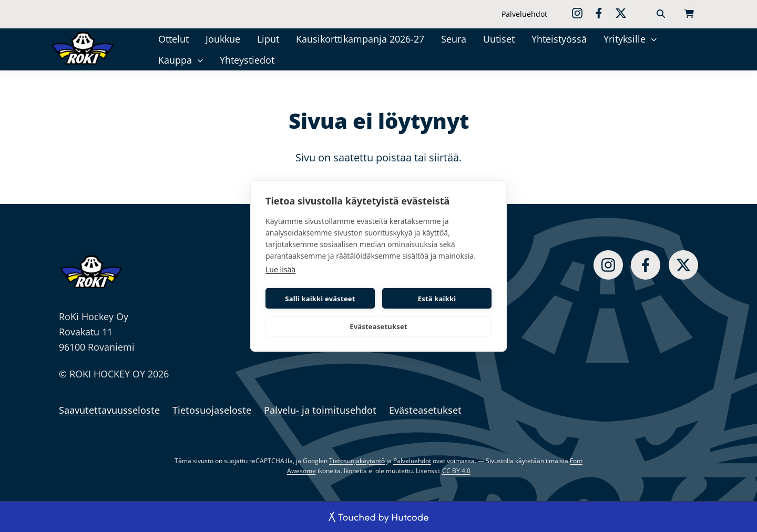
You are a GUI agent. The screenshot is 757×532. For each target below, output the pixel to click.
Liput (268, 39)
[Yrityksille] (654, 39)
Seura (454, 39)
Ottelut (173, 39)
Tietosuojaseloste (212, 410)
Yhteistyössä (559, 39)
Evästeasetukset (378, 326)
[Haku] (661, 14)
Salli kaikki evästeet (320, 299)
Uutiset (499, 39)
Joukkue (223, 39)
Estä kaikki (437, 299)
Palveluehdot (524, 14)
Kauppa (175, 60)
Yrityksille (625, 39)
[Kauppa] (200, 60)
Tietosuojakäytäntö (357, 461)
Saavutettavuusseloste (109, 410)
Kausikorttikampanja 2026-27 (360, 39)
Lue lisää (280, 269)
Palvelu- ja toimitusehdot (320, 410)
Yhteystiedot (247, 60)
